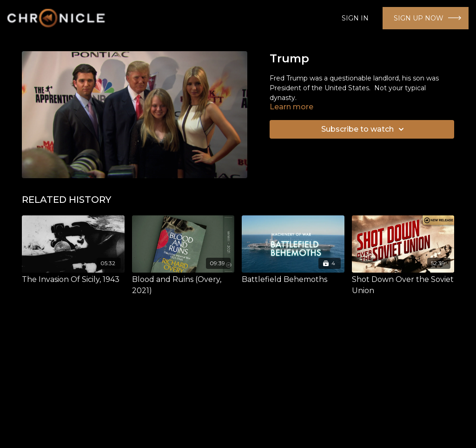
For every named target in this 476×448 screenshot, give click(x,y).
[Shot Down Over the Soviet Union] (403, 285)
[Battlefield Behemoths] (293, 280)
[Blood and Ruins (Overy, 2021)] (183, 285)
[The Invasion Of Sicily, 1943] (73, 280)
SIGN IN (355, 18)
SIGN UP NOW (419, 18)
